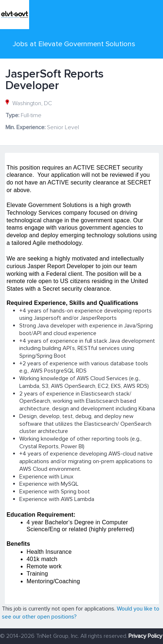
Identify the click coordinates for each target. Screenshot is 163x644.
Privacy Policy (145, 636)
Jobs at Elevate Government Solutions (74, 44)
